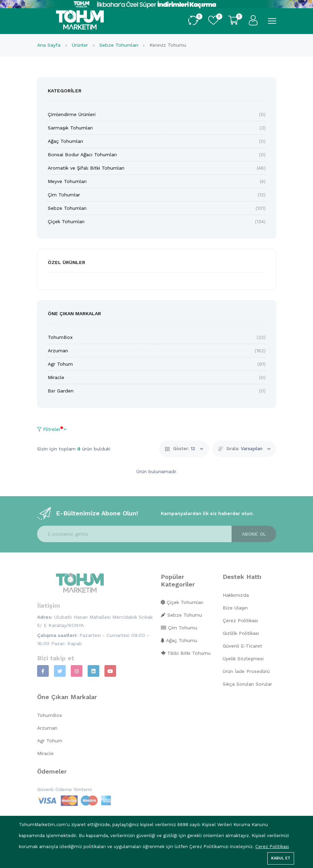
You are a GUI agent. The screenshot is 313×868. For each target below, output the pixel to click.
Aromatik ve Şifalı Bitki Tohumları (86, 168)
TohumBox (60, 337)
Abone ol (254, 534)
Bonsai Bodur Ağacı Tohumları (82, 155)
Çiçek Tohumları (66, 221)
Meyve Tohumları (67, 181)
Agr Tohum (60, 364)
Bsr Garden (61, 391)
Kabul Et (281, 858)
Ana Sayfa (50, 45)
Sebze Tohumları (120, 45)
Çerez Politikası (272, 847)
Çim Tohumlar (64, 195)
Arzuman (58, 351)
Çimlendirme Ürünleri (72, 114)
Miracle (56, 377)
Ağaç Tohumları (65, 141)
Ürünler (81, 45)
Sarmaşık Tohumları (70, 128)
